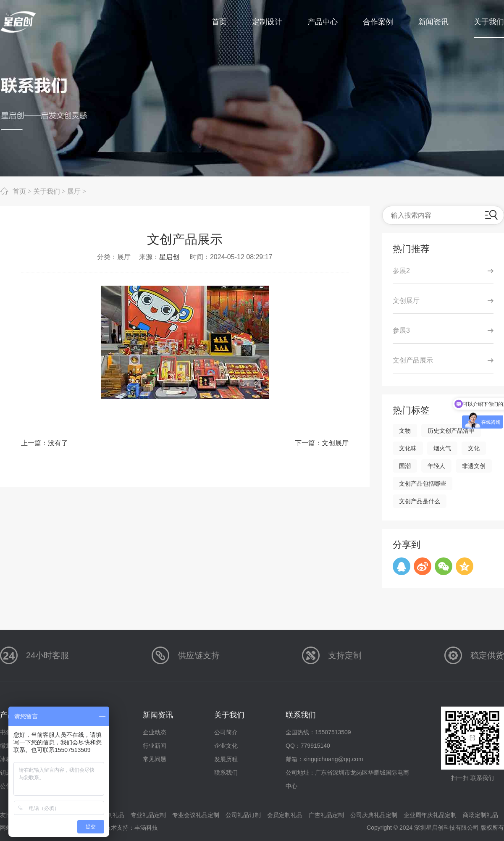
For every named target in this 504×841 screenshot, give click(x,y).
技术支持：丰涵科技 (131, 828)
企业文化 (226, 746)
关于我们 (47, 191)
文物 (405, 431)
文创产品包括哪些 (423, 484)
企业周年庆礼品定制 (430, 815)
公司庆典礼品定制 (374, 815)
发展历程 (226, 759)
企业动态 (155, 732)
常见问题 (155, 759)
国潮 (405, 466)
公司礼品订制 (243, 815)
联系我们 (226, 773)
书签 (6, 732)
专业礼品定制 (148, 815)
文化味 (408, 448)
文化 (474, 448)
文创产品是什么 (420, 501)
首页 (19, 191)
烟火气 (442, 448)
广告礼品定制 (326, 815)
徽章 (6, 746)
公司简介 (226, 732)
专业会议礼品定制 (196, 815)
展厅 (74, 191)
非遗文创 (474, 466)
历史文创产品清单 (451, 431)
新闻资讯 (158, 715)
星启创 (169, 257)
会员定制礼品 (285, 815)
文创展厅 (335, 443)
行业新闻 (155, 746)
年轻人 (436, 466)
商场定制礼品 (480, 815)
